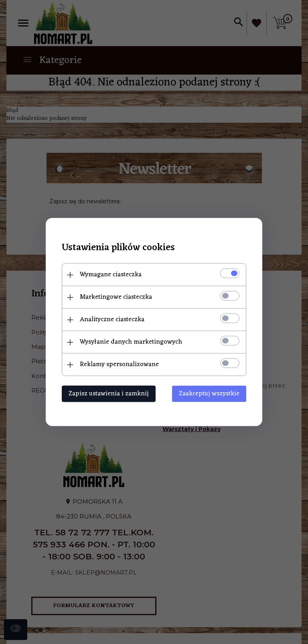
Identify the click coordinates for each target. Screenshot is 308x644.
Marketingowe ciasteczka (116, 297)
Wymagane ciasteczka (111, 275)
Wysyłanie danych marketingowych (131, 342)
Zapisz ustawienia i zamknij (109, 394)
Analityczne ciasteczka (112, 320)
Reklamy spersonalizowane (119, 365)
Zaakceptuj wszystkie (209, 394)
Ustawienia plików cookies (118, 248)
